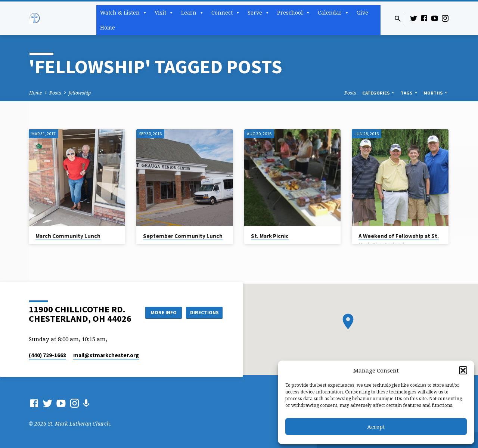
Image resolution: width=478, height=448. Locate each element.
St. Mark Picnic (270, 236)
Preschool (294, 13)
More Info (162, 312)
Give (362, 13)
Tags (410, 93)
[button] (463, 370)
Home (108, 27)
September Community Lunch (183, 236)
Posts (55, 93)
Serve (259, 13)
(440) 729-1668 (47, 355)
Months (436, 93)
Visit (164, 13)
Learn (193, 13)
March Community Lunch (68, 236)
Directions (204, 312)
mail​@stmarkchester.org (106, 355)
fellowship (80, 93)
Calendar (333, 13)
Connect (226, 13)
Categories (379, 93)
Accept (376, 427)
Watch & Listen (124, 13)
